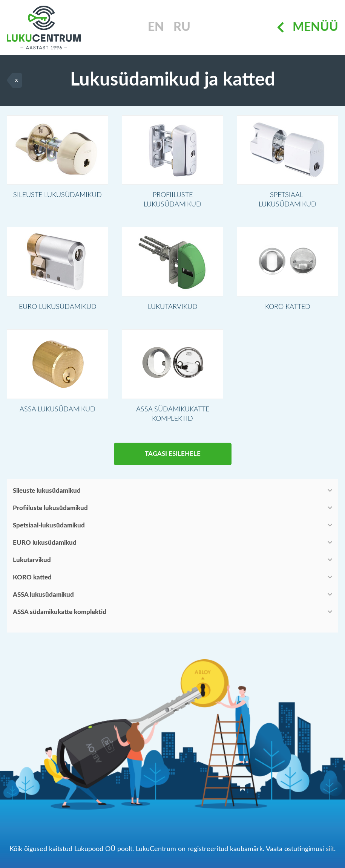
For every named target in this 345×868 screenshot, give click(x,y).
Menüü (307, 28)
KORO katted (32, 581)
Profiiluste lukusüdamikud (50, 512)
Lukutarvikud (32, 564)
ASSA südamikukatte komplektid (60, 616)
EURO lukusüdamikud (45, 546)
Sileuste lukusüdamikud (47, 494)
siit (330, 849)
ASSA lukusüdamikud (43, 598)
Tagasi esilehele (173, 458)
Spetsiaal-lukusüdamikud (49, 529)
